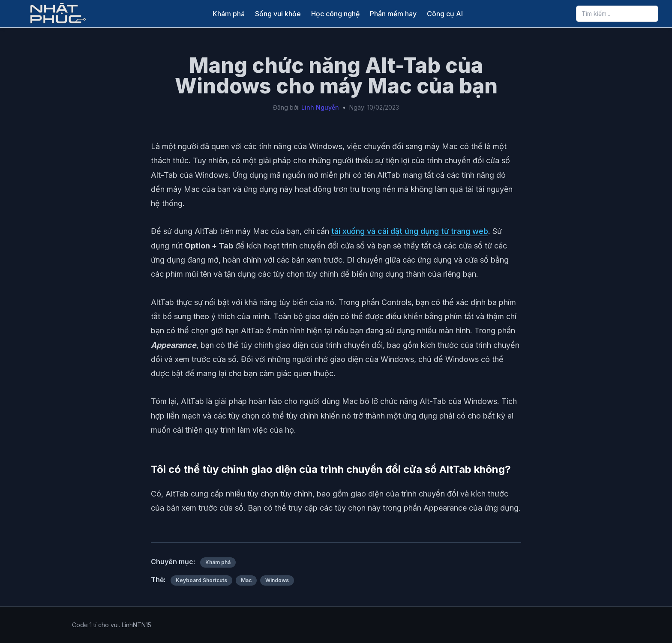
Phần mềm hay (393, 14)
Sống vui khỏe (278, 14)
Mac (246, 580)
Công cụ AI (445, 14)
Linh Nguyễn (320, 107)
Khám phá (229, 14)
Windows (277, 580)
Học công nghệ (335, 14)
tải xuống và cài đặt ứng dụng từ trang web (410, 231)
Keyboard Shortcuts (201, 580)
